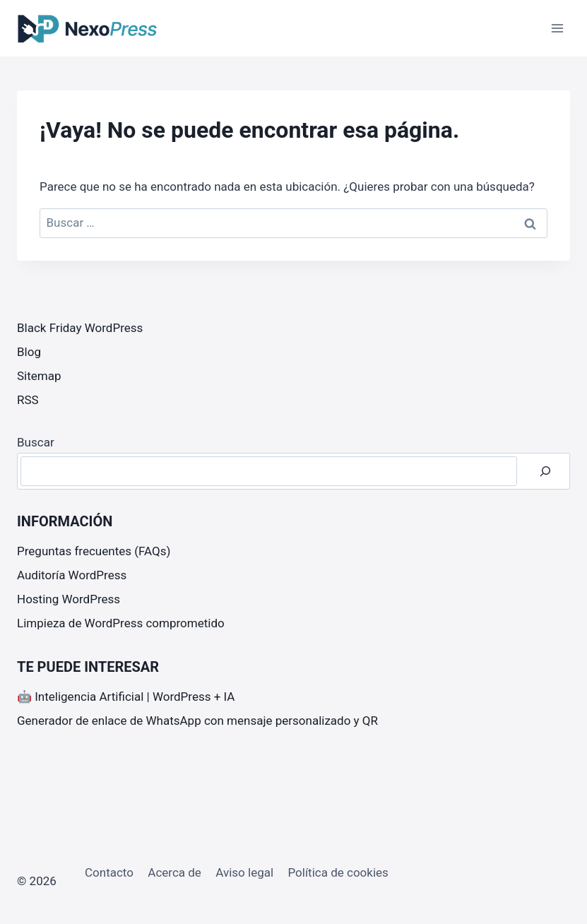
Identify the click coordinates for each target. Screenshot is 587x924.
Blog (29, 352)
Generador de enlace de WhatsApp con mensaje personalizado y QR (197, 721)
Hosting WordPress (69, 599)
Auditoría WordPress (72, 575)
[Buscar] (545, 472)
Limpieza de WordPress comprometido (121, 623)
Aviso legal (244, 872)
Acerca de (174, 872)
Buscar (36, 442)
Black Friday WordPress (80, 328)
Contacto (109, 872)
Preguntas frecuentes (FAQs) (94, 551)
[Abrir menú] (557, 28)
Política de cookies (338, 872)
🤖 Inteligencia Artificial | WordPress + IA (126, 697)
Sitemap (39, 376)
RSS (28, 400)
